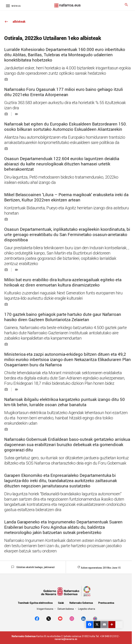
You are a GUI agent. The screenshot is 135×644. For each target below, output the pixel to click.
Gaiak (61, 603)
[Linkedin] (83, 618)
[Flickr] (95, 618)
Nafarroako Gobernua (81, 603)
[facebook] (37, 618)
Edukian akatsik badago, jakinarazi (33, 567)
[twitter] (49, 618)
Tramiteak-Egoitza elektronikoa (35, 603)
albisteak (15, 21)
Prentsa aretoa (106, 603)
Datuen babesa (66, 609)
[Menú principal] (13, 6)
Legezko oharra (87, 609)
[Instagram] (72, 618)
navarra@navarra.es (66, 639)
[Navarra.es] (67, 4)
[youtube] (60, 618)
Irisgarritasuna (45, 609)
